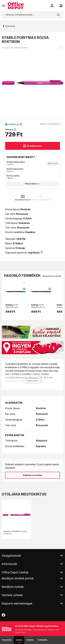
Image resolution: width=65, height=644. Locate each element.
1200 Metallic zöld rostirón (12, 307)
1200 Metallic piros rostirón (38, 307)
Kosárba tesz (33, 146)
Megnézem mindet (52, 276)
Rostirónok (10, 26)
